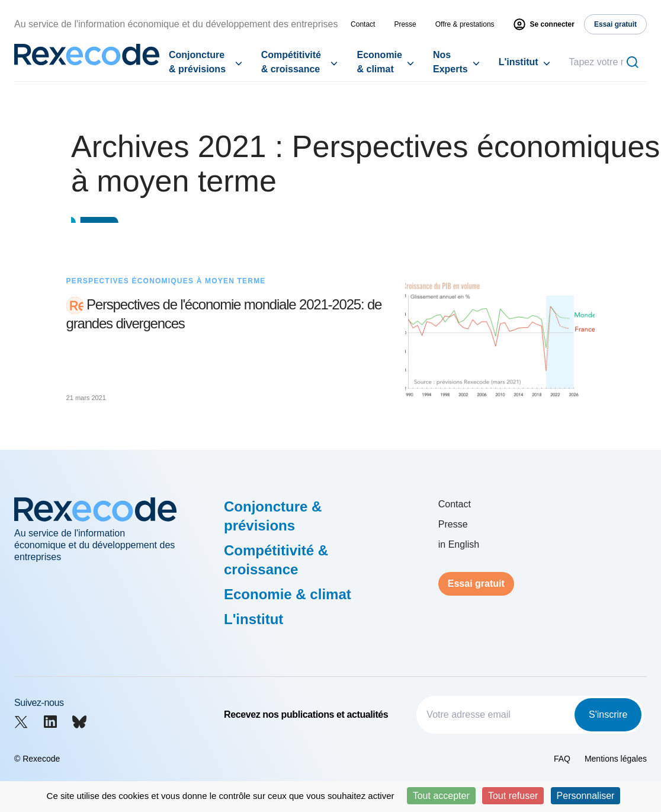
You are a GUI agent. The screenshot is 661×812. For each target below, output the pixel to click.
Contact (363, 24)
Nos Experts (450, 62)
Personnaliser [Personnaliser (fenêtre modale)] (586, 796)
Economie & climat (379, 62)
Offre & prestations (465, 24)
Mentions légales (616, 759)
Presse (405, 24)
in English (459, 544)
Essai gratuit (476, 584)
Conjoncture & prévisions (197, 62)
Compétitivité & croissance (291, 62)
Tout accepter (441, 796)
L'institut (519, 62)
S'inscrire (608, 715)
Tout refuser (513, 796)
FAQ (562, 759)
